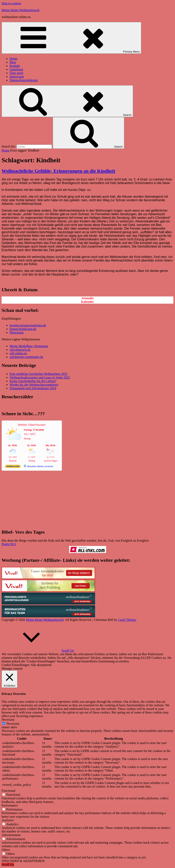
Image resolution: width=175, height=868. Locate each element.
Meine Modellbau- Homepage (29, 346)
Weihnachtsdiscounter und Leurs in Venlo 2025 (40, 377)
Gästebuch (16, 69)
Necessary (13, 724)
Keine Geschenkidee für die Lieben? (33, 381)
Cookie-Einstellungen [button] (16, 665)
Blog (13, 62)
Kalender (87, 302)
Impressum (17, 77)
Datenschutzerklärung (24, 80)
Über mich (16, 73)
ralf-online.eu (18, 353)
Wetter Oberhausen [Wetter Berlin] (32, 425)
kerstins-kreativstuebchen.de (28, 325)
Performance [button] (10, 805)
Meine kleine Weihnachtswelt (20, 10)
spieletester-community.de (26, 357)
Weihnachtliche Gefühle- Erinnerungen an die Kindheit (58, 171)
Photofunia (17, 332)
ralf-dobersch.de (20, 350)
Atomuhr (87, 298)
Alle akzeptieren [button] (41, 665)
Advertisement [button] (11, 835)
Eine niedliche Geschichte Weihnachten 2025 (39, 374)
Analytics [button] (8, 820)
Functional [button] (8, 791)
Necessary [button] (8, 720)
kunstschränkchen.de (23, 329)
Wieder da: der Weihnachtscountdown (34, 385)
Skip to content (11, 3)
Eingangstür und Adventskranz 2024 (33, 388)
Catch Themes (127, 620)
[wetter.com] (13, 467)
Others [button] (6, 850)
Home (13, 59)
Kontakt (15, 66)
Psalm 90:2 (9, 544)
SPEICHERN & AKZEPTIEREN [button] (23, 861)
